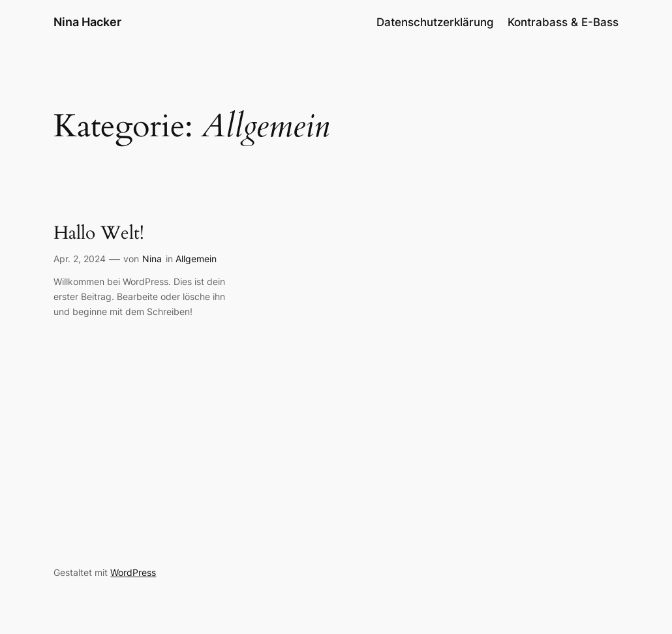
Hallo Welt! (99, 233)
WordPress (133, 572)
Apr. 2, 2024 (80, 259)
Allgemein (196, 259)
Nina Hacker (87, 22)
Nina (152, 259)
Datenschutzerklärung (435, 22)
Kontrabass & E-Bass (563, 22)
